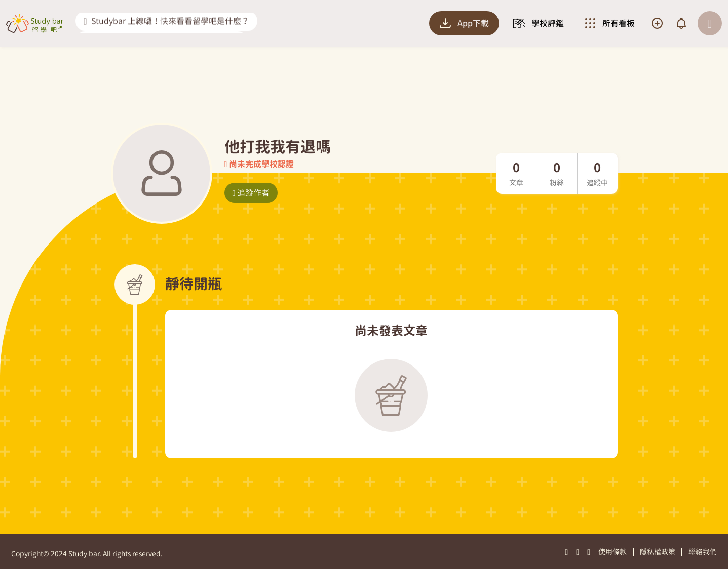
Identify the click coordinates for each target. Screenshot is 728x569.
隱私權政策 (658, 552)
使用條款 (612, 552)
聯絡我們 (703, 552)
